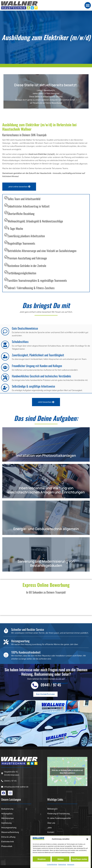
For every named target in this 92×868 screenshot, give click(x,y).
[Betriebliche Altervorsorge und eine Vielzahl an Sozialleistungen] (6, 250)
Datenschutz (62, 865)
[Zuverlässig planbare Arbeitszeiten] (6, 235)
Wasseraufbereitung (10, 832)
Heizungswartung (9, 828)
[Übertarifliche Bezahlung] (6, 213)
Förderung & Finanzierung (58, 814)
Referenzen (52, 809)
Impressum (71, 865)
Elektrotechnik (8, 842)
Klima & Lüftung (8, 837)
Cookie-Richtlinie (52, 865)
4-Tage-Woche (15, 229)
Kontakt (51, 832)
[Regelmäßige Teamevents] (6, 242)
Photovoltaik (7, 846)
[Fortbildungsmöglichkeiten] (6, 272)
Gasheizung (6, 823)
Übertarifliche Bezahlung (21, 214)
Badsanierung (7, 809)
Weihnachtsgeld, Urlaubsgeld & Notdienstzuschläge (35, 221)
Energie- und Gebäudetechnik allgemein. (70, 164)
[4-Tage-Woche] (6, 227)
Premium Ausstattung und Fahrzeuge (27, 258)
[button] (87, 839)
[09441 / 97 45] (35, 685)
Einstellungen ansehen (80, 859)
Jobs (50, 828)
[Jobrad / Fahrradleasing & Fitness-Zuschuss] (6, 287)
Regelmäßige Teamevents (21, 243)
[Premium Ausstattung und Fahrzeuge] (6, 257)
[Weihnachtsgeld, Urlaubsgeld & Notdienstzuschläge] (6, 220)
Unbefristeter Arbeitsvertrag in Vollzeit (29, 206)
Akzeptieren (42, 859)
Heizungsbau (7, 814)
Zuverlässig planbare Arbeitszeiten (26, 236)
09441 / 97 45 (51, 685)
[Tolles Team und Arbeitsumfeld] (6, 198)
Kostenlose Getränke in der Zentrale (27, 266)
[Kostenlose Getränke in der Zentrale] (6, 265)
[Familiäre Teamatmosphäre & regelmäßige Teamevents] (6, 279)
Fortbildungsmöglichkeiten (22, 273)
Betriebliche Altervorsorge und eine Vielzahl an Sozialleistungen (42, 251)
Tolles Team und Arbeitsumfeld (24, 199)
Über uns (51, 823)
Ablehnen (61, 859)
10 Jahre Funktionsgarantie (59, 818)
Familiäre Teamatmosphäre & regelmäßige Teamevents (37, 280)
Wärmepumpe (7, 818)
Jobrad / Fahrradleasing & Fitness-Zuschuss (31, 288)
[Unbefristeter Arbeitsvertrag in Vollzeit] (6, 205)
